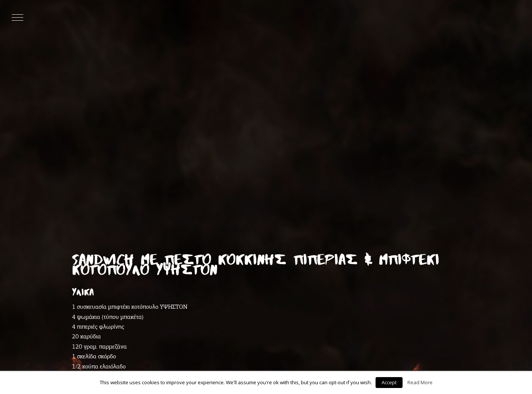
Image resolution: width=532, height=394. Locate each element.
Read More (420, 382)
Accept (389, 382)
